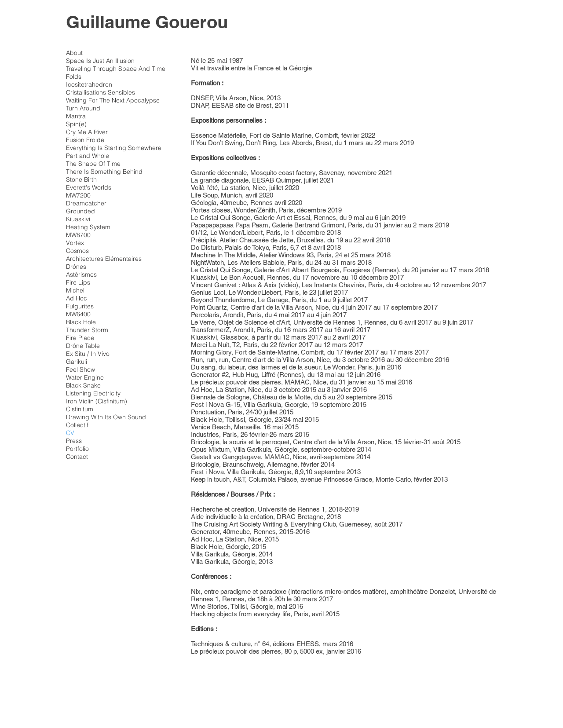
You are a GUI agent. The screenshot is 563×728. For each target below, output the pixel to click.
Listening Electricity (93, 393)
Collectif (77, 425)
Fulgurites (80, 306)
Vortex (75, 243)
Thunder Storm (87, 330)
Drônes (76, 267)
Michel (75, 290)
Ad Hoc (77, 298)
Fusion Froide (85, 140)
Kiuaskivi (78, 219)
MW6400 (78, 314)
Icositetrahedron (89, 84)
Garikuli (77, 362)
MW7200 (78, 195)
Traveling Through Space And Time (116, 69)
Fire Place (80, 338)
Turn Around (83, 108)
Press (74, 441)
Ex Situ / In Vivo (88, 354)
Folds (74, 77)
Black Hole (81, 322)
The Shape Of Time (93, 164)
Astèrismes (81, 274)
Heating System (88, 227)
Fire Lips (78, 282)
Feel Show (80, 369)
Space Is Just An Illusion (100, 61)
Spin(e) (76, 124)
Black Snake (83, 385)
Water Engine (85, 377)
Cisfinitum (80, 409)
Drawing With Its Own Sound (106, 417)
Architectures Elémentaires (104, 259)
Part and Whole (88, 156)
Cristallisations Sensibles (101, 92)
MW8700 (78, 235)
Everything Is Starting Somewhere (114, 148)
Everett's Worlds (89, 187)
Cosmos (77, 251)
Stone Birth (81, 179)
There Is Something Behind (104, 172)
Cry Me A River (87, 132)
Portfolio (77, 449)
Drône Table (83, 346)
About (74, 53)
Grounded (80, 211)
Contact (77, 457)
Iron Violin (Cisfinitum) (97, 401)
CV (70, 433)
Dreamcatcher (86, 203)
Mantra (76, 116)
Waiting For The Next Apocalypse (113, 100)
